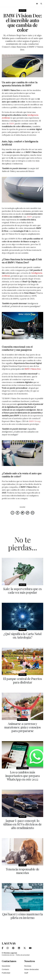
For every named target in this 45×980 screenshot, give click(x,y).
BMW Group (35, 421)
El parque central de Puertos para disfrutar (23, 680)
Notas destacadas (32, 969)
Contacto (5, 969)
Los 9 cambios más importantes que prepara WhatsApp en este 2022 (23, 776)
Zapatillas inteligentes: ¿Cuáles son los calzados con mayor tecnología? (20, 432)
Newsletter (6, 966)
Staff (26, 973)
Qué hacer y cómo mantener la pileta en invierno (23, 916)
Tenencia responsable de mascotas (22, 871)
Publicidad (6, 973)
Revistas (28, 966)
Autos (22, 10)
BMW (12, 124)
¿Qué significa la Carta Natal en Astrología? (22, 636)
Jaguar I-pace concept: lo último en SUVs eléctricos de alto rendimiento (22, 824)
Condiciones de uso (8, 955)
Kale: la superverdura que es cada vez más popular (22, 591)
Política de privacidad (23, 955)
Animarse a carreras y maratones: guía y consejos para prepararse (22, 727)
